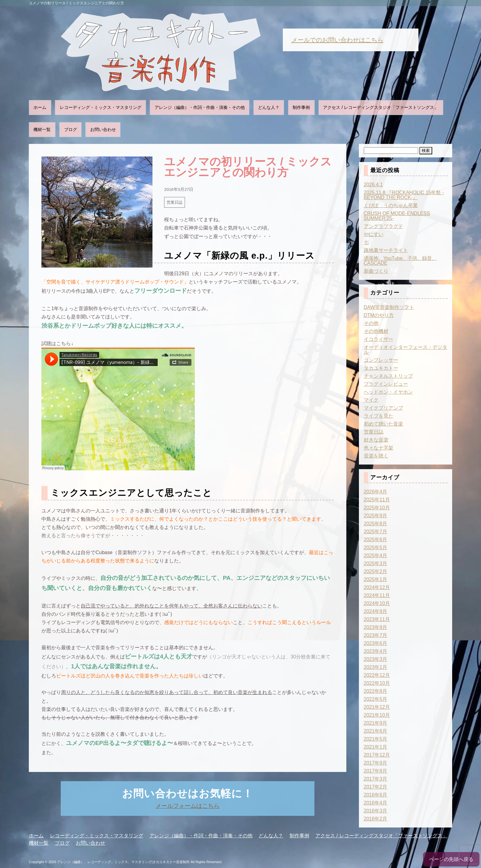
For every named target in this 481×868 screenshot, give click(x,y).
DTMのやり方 (379, 315)
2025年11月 (377, 500)
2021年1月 (376, 747)
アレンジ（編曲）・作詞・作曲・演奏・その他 (200, 107)
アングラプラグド (383, 226)
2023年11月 (377, 619)
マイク (371, 400)
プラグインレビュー (386, 384)
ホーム (40, 107)
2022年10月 (377, 683)
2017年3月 (376, 779)
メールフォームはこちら (188, 806)
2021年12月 (377, 707)
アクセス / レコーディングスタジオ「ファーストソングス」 (381, 107)
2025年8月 (376, 524)
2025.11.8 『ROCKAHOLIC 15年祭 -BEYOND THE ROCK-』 (404, 195)
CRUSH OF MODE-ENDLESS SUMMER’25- (397, 216)
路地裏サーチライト (386, 250)
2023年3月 (376, 659)
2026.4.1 (373, 185)
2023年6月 (376, 643)
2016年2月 (376, 819)
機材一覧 (42, 129)
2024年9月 (376, 611)
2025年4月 (376, 556)
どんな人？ (269, 107)
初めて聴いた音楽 (383, 424)
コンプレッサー (381, 360)
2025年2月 (376, 571)
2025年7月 (376, 532)
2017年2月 (376, 787)
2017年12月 (377, 755)
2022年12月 (377, 675)
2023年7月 (376, 635)
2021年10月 (377, 715)
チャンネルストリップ (388, 376)
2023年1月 (376, 667)
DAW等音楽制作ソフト (389, 307)
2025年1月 (376, 579)
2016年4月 (376, 803)
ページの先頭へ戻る (451, 859)
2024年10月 (377, 603)
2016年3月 (376, 811)
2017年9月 (376, 763)
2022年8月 (376, 691)
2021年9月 (376, 723)
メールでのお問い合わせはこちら (337, 40)
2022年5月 (376, 699)
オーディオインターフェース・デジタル (406, 350)
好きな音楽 (376, 440)
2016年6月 (376, 795)
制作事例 (301, 107)
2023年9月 (376, 627)
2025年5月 (376, 548)
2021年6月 (376, 731)
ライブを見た (379, 416)
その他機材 (376, 331)
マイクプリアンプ (383, 408)
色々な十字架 (379, 448)
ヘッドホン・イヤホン (388, 392)
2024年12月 (377, 587)
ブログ (71, 129)
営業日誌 (175, 202)
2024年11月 (377, 595)
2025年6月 (376, 540)
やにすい (374, 234)
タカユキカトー (381, 368)
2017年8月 (376, 771)
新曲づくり (376, 271)
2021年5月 (376, 739)
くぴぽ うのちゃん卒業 (391, 205)
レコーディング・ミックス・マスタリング (101, 107)
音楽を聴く (376, 456)
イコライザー (379, 339)
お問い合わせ (103, 129)
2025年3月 (376, 563)
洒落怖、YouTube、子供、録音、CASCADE (400, 261)
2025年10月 (377, 508)
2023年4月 (376, 651)
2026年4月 (376, 492)
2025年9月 (376, 516)
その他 (371, 323)
